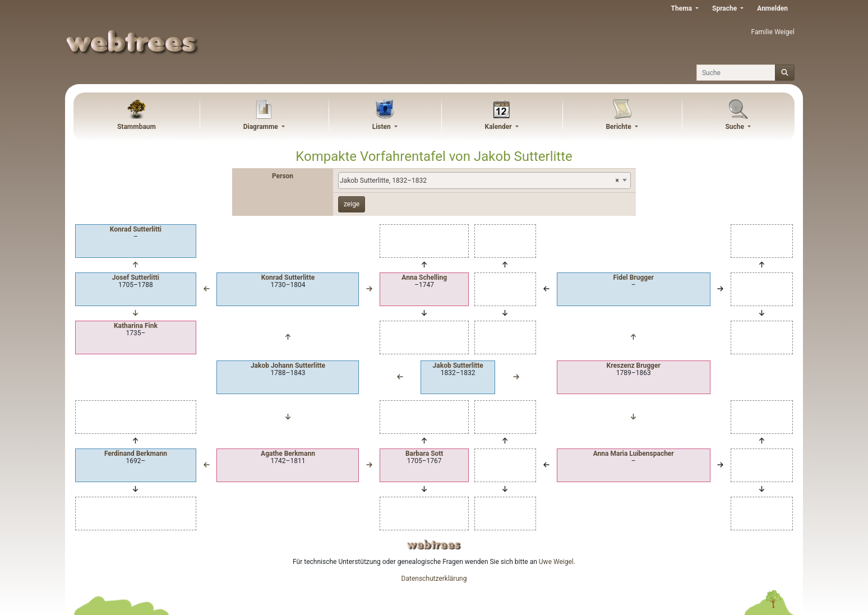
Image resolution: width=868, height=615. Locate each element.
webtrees (434, 545)
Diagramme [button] (262, 127)
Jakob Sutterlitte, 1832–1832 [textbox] (479, 181)
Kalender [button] (499, 127)
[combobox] (484, 181)
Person (283, 176)
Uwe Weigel (556, 562)
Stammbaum (137, 127)
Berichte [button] (619, 127)
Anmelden (772, 8)
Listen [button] (382, 127)
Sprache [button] (725, 8)
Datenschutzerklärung (434, 579)
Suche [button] (735, 127)
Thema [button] (682, 8)
